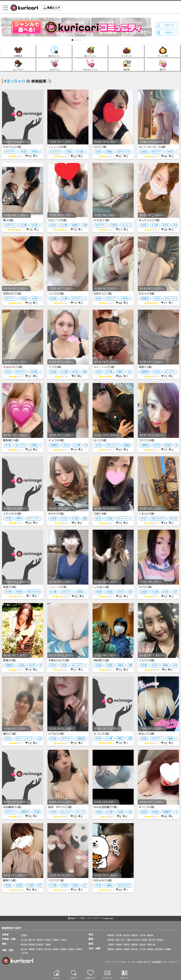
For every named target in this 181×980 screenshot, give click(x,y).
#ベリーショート (24, 739)
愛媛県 (32, 949)
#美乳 (109, 152)
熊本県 (134, 949)
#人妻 (80, 152)
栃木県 (152, 940)
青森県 (111, 935)
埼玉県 (136, 940)
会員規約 (157, 962)
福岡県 (111, 949)
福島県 (150, 935)
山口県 (25, 953)
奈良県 (142, 945)
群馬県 (160, 940)
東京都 (111, 940)
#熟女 (19, 518)
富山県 (32, 940)
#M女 (98, 152)
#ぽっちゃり (123, 152)
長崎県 (126, 949)
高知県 (56, 949)
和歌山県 (151, 945)
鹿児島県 (159, 949)
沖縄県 (168, 949)
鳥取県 (79, 949)
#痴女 (120, 372)
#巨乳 (35, 152)
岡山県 (24, 949)
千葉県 (128, 940)
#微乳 (127, 445)
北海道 (24, 935)
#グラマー (10, 152)
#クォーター (33, 518)
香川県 (48, 949)
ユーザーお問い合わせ (139, 962)
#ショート (127, 225)
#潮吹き (145, 298)
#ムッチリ (170, 372)
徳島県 (71, 949)
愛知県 (24, 945)
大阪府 (111, 945)
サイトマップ (112, 962)
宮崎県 (150, 949)
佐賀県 (118, 949)
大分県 (142, 949)
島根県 (63, 949)
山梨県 (63, 940)
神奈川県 (120, 940)
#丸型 (24, 152)
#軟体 (86, 372)
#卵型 (75, 225)
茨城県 (144, 940)
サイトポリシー (171, 962)
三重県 (48, 945)
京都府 (126, 945)
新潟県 (48, 940)
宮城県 (134, 935)
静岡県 (32, 945)
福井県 (40, 940)
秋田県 (126, 935)
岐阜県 (40, 945)
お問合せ (169, 33)
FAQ (123, 962)
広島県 (40, 949)
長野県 (56, 940)
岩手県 (118, 935)
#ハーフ (81, 812)
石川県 (24, 940)
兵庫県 (118, 945)
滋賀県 (134, 945)
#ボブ (120, 592)
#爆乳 (170, 739)
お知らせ (169, 25)
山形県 (142, 935)
